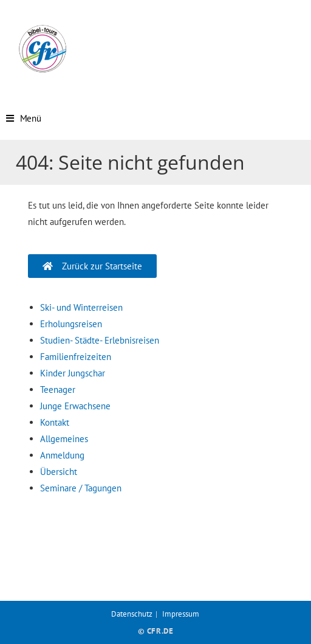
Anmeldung (62, 455)
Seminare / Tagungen (81, 488)
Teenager (58, 390)
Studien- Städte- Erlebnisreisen (100, 340)
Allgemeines (64, 439)
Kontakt (55, 422)
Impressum (181, 614)
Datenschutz (132, 614)
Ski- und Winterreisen (81, 307)
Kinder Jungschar (73, 373)
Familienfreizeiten (76, 357)
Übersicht (59, 472)
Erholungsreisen (71, 324)
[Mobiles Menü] (24, 119)
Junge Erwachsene (75, 406)
